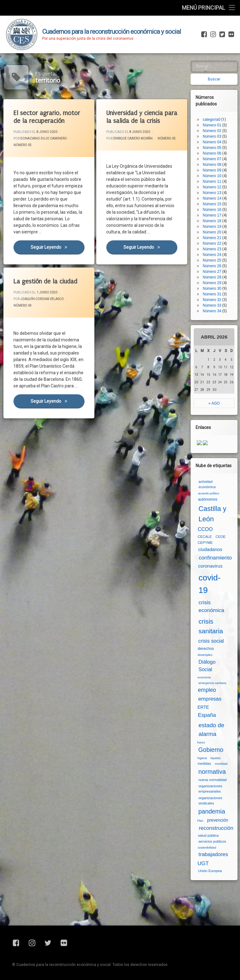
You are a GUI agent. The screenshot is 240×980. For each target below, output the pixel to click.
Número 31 (212, 294)
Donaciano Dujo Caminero (44, 138)
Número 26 (212, 266)
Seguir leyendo (57, 247)
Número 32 (212, 300)
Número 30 (212, 288)
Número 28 (212, 277)
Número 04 (22, 306)
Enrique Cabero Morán (133, 138)
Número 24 (212, 255)
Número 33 (212, 305)
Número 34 (212, 311)
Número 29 (212, 283)
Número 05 (22, 145)
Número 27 (212, 272)
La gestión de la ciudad (45, 281)
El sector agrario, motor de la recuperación (47, 117)
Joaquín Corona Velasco (42, 299)
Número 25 (212, 260)
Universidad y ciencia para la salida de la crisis (142, 117)
